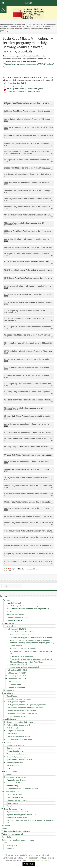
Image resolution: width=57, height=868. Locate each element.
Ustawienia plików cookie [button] (39, 860)
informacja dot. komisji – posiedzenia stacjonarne (25, 89)
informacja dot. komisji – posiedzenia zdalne (23, 91)
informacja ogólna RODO (16, 83)
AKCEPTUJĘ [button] (29, 864)
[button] (3, 9)
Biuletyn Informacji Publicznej (13, 24)
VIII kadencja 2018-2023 (16, 26)
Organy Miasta (32, 24)
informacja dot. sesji (14, 86)
